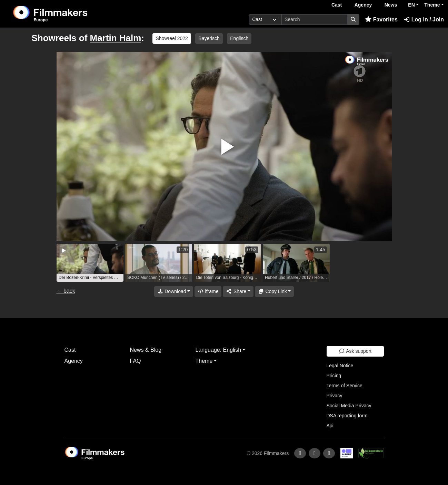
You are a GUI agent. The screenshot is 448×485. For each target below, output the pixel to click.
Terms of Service (345, 386)
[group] (90, 263)
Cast (337, 5)
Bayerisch (209, 38)
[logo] (67, 14)
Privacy (335, 396)
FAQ (136, 361)
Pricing (334, 376)
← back (66, 291)
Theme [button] (432, 5)
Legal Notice (340, 366)
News (391, 5)
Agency (363, 5)
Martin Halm (116, 38)
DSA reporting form (347, 416)
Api (330, 426)
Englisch (239, 38)
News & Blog (146, 350)
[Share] (238, 292)
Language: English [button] (218, 350)
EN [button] (411, 5)
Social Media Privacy (349, 406)
